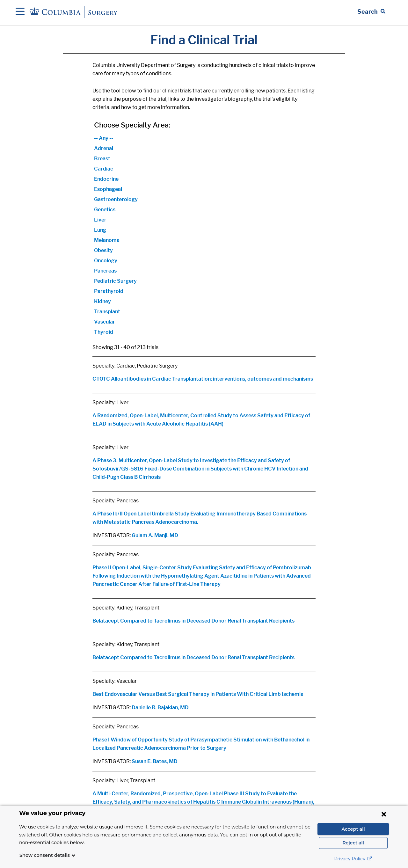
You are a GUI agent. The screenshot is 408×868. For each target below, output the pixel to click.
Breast (102, 159)
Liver (100, 220)
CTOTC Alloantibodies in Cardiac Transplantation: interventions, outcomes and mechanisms (203, 379)
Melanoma (107, 240)
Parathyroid (109, 291)
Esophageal (108, 189)
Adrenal (104, 148)
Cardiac (104, 169)
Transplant (107, 312)
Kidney (102, 301)
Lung (100, 230)
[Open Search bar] (371, 12)
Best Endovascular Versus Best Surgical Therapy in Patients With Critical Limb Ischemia (198, 694)
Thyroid (104, 332)
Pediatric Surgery (115, 281)
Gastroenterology (116, 199)
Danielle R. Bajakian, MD (160, 708)
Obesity (103, 250)
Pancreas (105, 271)
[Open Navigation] (20, 12)
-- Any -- (104, 138)
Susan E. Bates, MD (155, 761)
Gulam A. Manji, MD (155, 535)
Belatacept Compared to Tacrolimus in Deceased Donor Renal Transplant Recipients (193, 621)
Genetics (105, 210)
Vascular (105, 322)
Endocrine (106, 179)
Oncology (106, 261)
